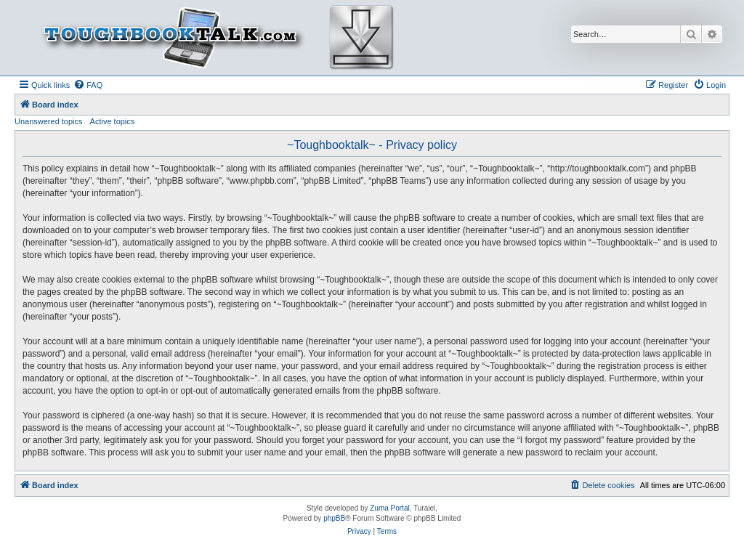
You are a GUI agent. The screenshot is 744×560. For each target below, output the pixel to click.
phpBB (334, 518)
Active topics (113, 121)
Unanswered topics (49, 121)
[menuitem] (88, 85)
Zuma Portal (389, 508)
